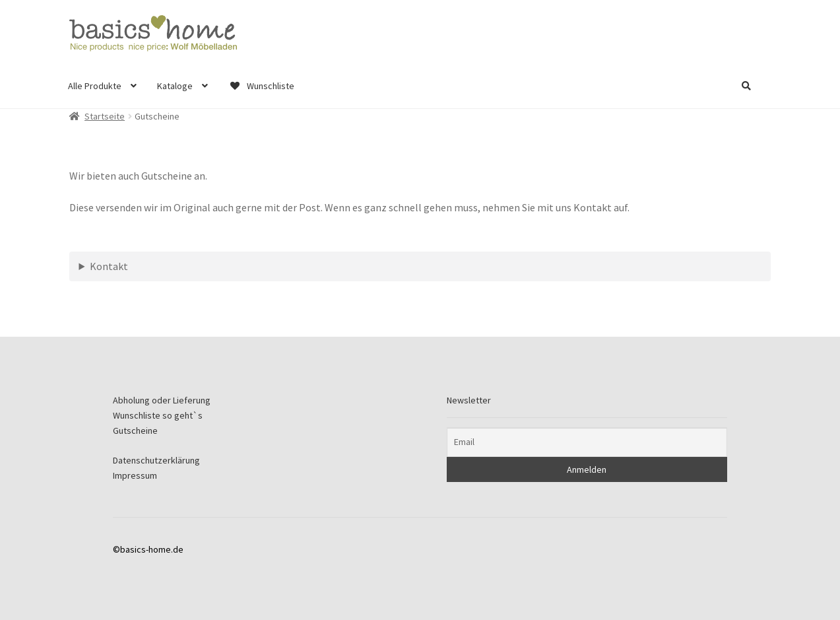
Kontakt (109, 266)
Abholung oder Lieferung (162, 400)
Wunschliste (261, 86)
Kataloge (175, 86)
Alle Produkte (95, 86)
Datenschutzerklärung (156, 460)
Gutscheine (135, 431)
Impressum (135, 475)
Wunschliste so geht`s (158, 415)
